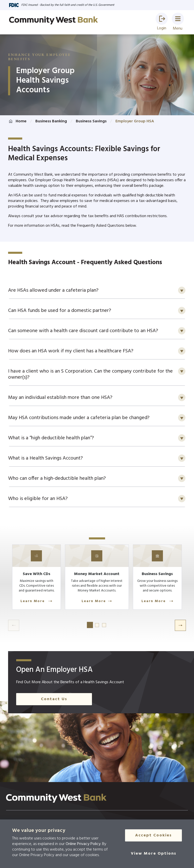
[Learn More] (41, 592)
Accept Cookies (153, 836)
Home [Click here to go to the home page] (21, 121)
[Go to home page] (54, 20)
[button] (162, 19)
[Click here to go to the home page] (56, 814)
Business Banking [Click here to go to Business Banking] (51, 121)
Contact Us (54, 715)
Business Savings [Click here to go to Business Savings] (91, 121)
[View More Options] (154, 854)
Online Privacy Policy (83, 844)
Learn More (41, 617)
